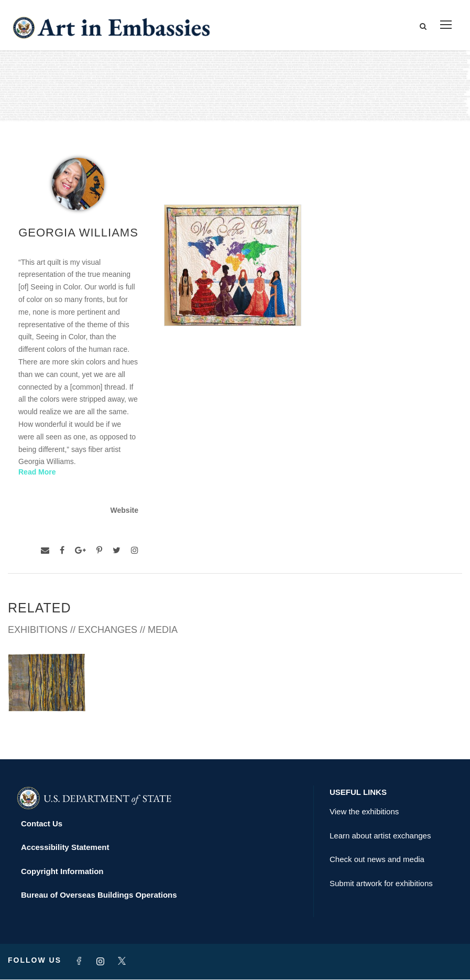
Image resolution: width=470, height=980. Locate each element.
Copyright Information (62, 872)
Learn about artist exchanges (380, 836)
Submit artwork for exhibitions (381, 884)
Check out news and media (377, 860)
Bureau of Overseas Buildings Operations (99, 895)
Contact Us (42, 824)
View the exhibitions (364, 812)
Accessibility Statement (65, 848)
